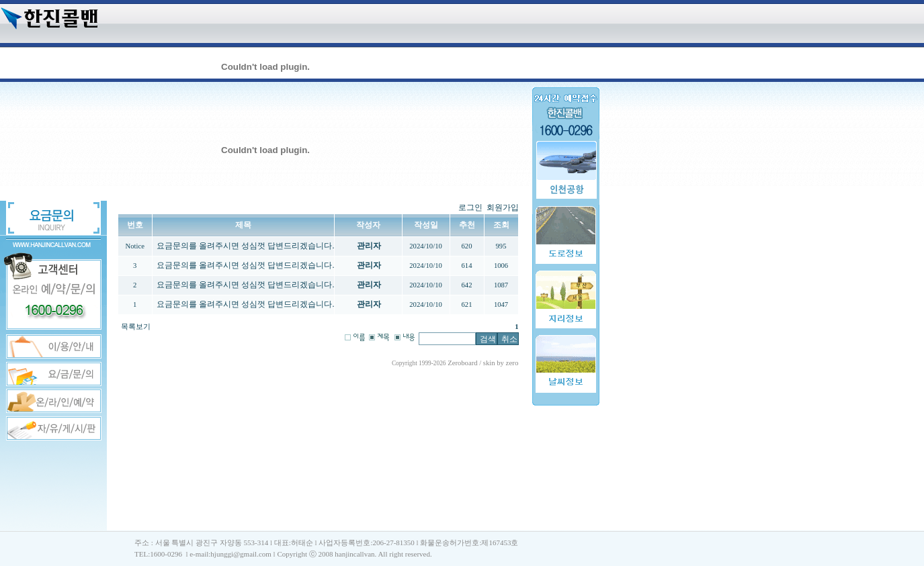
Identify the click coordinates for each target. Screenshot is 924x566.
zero (512, 363)
